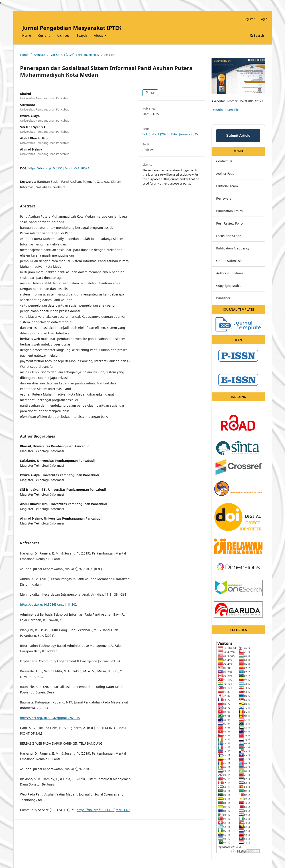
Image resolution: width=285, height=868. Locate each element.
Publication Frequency (233, 248)
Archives (63, 35)
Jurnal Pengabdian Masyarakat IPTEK (72, 28)
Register (249, 19)
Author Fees (225, 174)
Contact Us (224, 161)
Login (263, 19)
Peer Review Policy (230, 223)
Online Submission (230, 261)
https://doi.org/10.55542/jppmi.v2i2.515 (50, 718)
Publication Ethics (229, 211)
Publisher (223, 298)
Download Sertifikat (226, 110)
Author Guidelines (230, 273)
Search (82, 35)
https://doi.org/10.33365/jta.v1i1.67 (103, 810)
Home (27, 35)
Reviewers (224, 198)
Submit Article (238, 136)
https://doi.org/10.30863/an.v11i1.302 (48, 604)
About (99, 35)
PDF (152, 93)
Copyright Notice (229, 286)
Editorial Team (227, 186)
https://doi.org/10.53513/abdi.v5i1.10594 (59, 168)
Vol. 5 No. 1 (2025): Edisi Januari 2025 (75, 55)
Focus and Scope (229, 236)
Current (44, 35)
